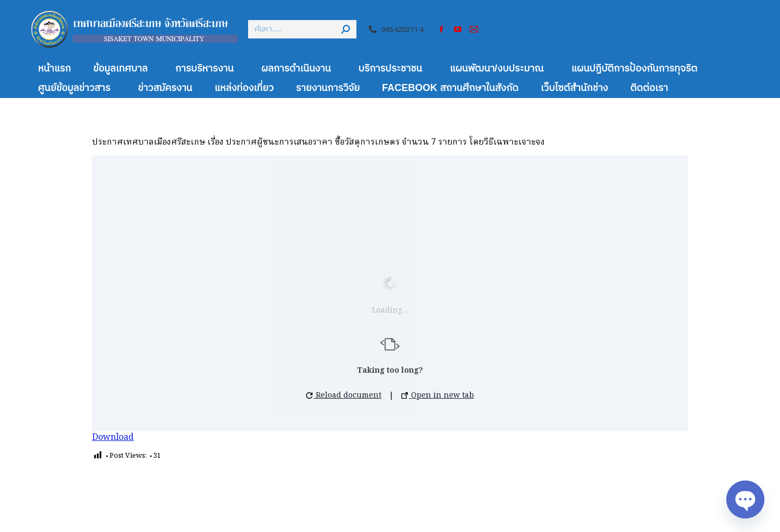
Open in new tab (438, 395)
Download (113, 438)
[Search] (302, 29)
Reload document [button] (344, 395)
